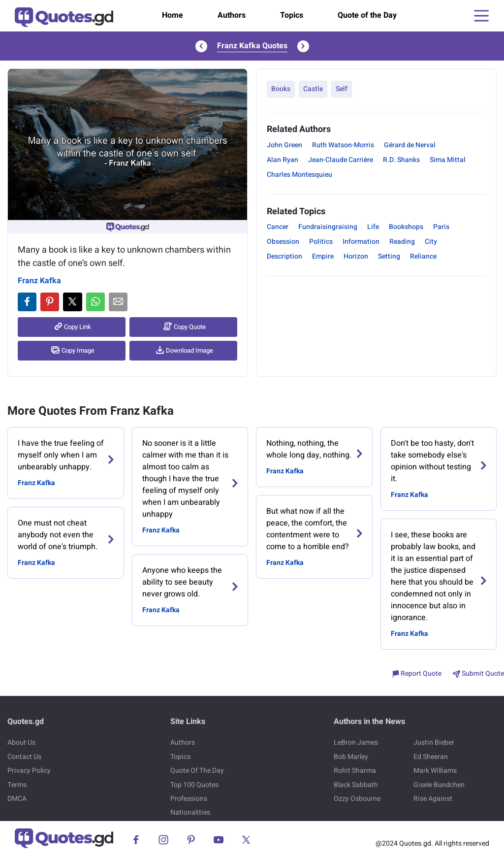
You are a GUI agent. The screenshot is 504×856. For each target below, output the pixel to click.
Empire (323, 256)
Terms (17, 785)
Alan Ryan (283, 160)
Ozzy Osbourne (357, 799)
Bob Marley (351, 757)
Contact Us (24, 757)
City (431, 242)
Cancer (278, 227)
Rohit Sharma (355, 771)
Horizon (356, 256)
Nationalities (190, 812)
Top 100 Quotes (194, 785)
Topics (292, 15)
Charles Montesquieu (299, 175)
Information (361, 242)
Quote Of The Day (197, 771)
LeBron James (356, 742)
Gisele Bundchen (439, 785)
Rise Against (433, 799)
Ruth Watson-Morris (343, 145)
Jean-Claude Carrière (341, 160)
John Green (284, 145)
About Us (21, 742)
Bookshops (406, 227)
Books (281, 89)
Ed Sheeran (431, 757)
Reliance (423, 256)
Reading (402, 242)
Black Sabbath (356, 785)
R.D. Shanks (401, 160)
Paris (441, 227)
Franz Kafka (39, 281)
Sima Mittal (448, 160)
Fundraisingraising (328, 227)
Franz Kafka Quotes (252, 46)
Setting (389, 256)
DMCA (17, 799)
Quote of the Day (367, 15)
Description (284, 256)
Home (173, 15)
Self (342, 89)
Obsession (283, 242)
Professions (189, 799)
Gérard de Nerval (410, 145)
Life (373, 227)
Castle (313, 89)
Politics (321, 242)
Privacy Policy (29, 771)
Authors (232, 15)
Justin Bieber (434, 742)
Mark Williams (435, 771)
